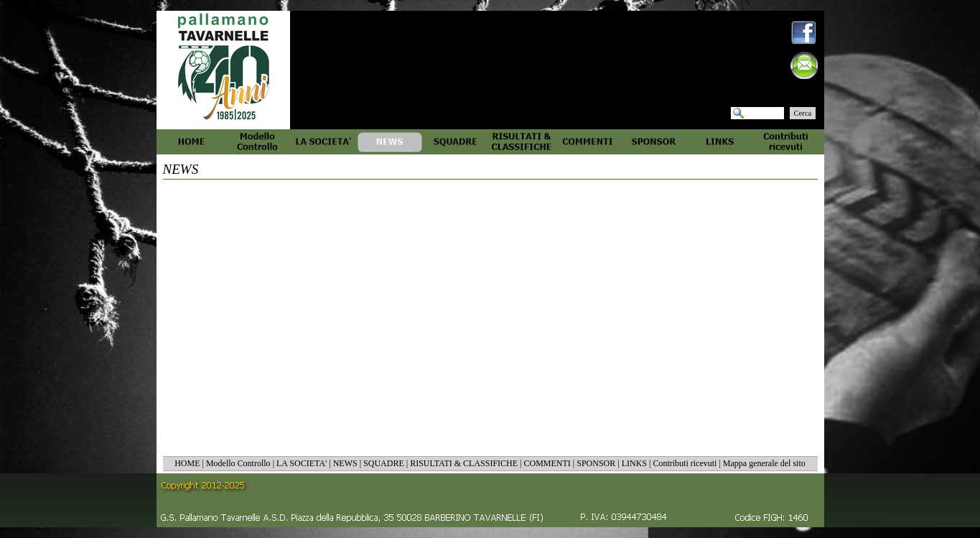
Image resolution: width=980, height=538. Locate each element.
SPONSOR (596, 463)
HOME (187, 463)
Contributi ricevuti (685, 463)
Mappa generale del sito (764, 463)
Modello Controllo (238, 463)
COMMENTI (547, 463)
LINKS (634, 463)
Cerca (803, 113)
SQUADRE (384, 463)
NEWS (345, 463)
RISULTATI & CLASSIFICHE (464, 463)
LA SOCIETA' (302, 463)
